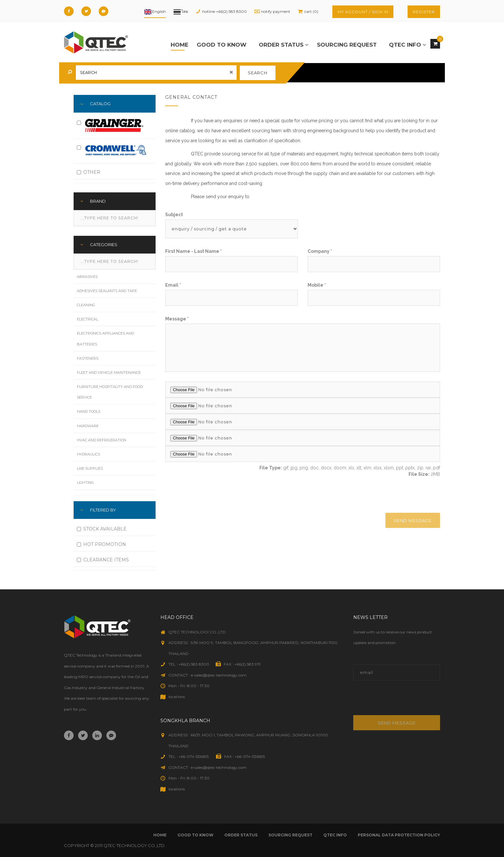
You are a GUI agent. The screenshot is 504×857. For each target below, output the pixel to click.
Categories (104, 244)
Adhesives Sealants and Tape (107, 291)
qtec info (408, 45)
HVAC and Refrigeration (102, 440)
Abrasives (87, 277)
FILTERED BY (103, 510)
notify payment (276, 11)
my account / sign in (363, 12)
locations (177, 697)
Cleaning (86, 305)
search (258, 73)
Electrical (87, 319)
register (424, 12)
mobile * (317, 285)
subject (174, 215)
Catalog (100, 104)
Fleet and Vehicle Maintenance (109, 373)
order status (284, 45)
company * (320, 251)
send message (413, 521)
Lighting (85, 483)
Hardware (88, 426)
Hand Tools (89, 411)
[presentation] (386, 495)
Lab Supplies (90, 468)
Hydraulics (88, 454)
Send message (397, 723)
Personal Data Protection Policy (399, 835)
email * (173, 285)
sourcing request (347, 45)
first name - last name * (194, 251)
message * (177, 319)
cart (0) (311, 11)
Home (180, 45)
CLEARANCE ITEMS (103, 560)
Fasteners (88, 358)
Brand (98, 201)
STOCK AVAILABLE (102, 529)
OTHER (89, 172)
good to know (222, 45)
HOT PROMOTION (101, 544)
